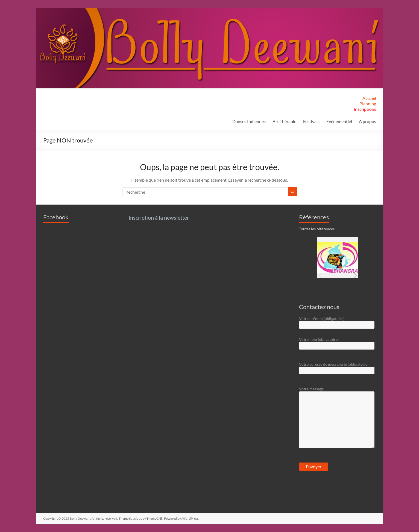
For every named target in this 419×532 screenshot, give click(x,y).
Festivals (311, 121)
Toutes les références (317, 229)
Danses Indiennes (249, 121)
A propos (367, 121)
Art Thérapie (284, 121)
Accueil (369, 98)
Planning (368, 104)
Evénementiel (339, 121)
